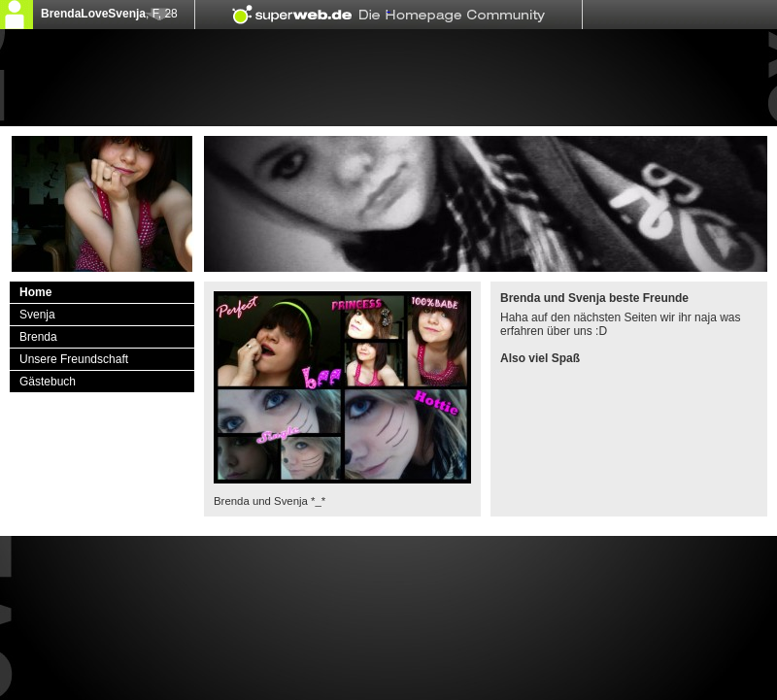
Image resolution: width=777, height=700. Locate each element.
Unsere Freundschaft (74, 359)
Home (35, 292)
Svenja (37, 315)
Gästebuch (48, 382)
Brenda (38, 337)
